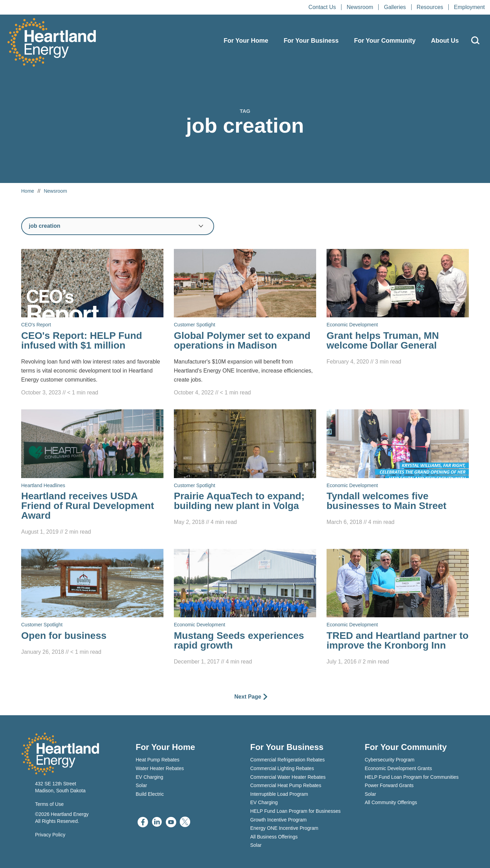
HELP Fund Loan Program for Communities (412, 777)
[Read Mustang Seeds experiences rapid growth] (245, 608)
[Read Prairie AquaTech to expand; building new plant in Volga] (245, 468)
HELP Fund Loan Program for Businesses (295, 811)
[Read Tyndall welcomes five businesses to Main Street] (398, 468)
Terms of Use (49, 804)
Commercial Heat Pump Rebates (286, 785)
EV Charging (149, 777)
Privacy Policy (50, 835)
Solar (141, 785)
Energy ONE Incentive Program (284, 828)
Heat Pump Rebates (158, 760)
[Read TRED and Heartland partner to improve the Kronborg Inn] (398, 608)
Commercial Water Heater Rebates (288, 777)
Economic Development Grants (398, 768)
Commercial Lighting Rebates (282, 768)
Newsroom (360, 7)
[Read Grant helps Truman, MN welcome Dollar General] (398, 308)
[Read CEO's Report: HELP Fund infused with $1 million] (92, 323)
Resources (430, 7)
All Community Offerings (391, 802)
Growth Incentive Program (278, 820)
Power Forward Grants (389, 785)
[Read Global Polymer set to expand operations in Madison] (245, 323)
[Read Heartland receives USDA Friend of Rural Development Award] (92, 473)
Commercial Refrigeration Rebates (288, 760)
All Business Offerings (274, 837)
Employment (469, 7)
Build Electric (150, 794)
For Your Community (385, 41)
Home (28, 191)
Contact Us (322, 7)
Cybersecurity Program (390, 760)
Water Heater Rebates (160, 768)
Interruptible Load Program (279, 794)
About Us (445, 41)
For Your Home (246, 41)
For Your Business (311, 41)
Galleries (395, 7)
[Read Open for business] (92, 603)
